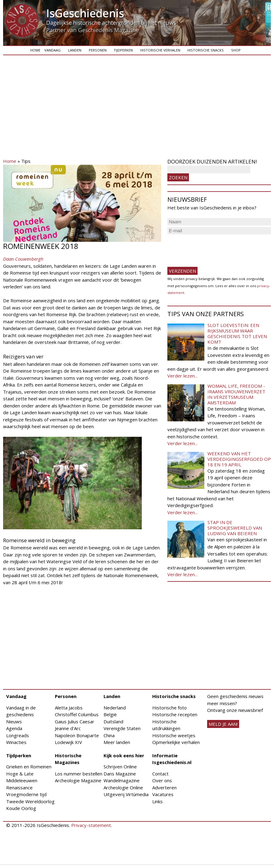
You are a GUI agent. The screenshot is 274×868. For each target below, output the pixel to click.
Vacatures (163, 794)
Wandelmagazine (122, 780)
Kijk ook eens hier (124, 755)
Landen (75, 50)
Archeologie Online (123, 787)
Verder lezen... (182, 376)
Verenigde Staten (122, 728)
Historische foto (170, 708)
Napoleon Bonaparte (77, 735)
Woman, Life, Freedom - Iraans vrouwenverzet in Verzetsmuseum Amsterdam (236, 394)
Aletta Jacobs (69, 708)
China (109, 735)
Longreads (18, 735)
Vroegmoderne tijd (26, 794)
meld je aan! (223, 724)
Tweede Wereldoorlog (30, 801)
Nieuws (14, 721)
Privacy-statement (91, 825)
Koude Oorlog (21, 808)
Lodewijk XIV (68, 742)
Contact (160, 774)
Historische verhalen (160, 50)
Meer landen (117, 742)
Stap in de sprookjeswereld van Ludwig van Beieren (235, 528)
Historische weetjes (174, 735)
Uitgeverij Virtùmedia (126, 794)
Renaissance (19, 787)
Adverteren (164, 787)
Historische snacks (206, 50)
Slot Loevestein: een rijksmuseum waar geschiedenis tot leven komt (237, 333)
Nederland (115, 708)
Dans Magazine (120, 774)
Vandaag (53, 50)
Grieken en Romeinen (29, 767)
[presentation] (214, 248)
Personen (98, 50)
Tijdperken (123, 50)
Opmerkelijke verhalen (176, 742)
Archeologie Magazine (78, 780)
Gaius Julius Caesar (75, 721)
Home (35, 50)
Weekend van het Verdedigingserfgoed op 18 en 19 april (239, 459)
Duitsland (113, 721)
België (110, 714)
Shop (236, 50)
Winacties (16, 742)
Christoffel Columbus (77, 714)
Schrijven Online (120, 767)
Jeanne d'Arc (68, 728)
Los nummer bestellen (79, 774)
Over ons (162, 780)
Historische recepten (175, 714)
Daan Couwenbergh (23, 259)
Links (157, 801)
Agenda (14, 728)
